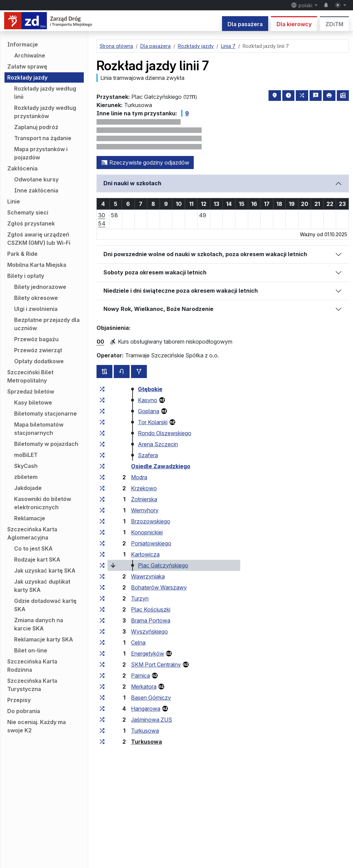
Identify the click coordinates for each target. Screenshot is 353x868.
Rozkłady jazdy (27, 77)
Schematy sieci (28, 212)
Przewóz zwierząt (38, 350)
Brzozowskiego (151, 521)
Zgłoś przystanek (31, 223)
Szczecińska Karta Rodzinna (32, 666)
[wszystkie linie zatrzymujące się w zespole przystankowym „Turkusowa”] (102, 731)
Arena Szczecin (158, 444)
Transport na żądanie (43, 138)
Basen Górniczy (151, 698)
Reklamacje (30, 518)
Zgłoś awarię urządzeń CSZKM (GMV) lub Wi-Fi (39, 239)
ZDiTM (334, 24)
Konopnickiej (147, 532)
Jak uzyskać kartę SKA (45, 571)
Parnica (140, 676)
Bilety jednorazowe (40, 287)
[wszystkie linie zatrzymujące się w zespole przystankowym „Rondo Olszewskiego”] (102, 433)
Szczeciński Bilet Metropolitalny (30, 376)
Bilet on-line (31, 650)
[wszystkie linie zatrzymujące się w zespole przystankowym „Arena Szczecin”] (102, 444)
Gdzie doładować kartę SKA (45, 605)
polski (302, 5)
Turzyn (140, 598)
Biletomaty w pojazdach (46, 444)
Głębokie (150, 389)
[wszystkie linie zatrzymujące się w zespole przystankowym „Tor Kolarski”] (102, 422)
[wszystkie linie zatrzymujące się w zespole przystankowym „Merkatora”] (102, 687)
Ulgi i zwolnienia (36, 309)
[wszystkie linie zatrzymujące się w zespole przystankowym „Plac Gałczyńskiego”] (102, 565)
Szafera (148, 455)
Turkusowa (145, 731)
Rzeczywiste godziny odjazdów (145, 163)
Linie (14, 201)
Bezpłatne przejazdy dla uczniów (47, 324)
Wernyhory (145, 510)
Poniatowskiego (151, 543)
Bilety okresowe (36, 298)
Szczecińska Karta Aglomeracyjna (32, 533)
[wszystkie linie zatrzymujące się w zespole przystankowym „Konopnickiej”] (102, 532)
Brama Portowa (151, 620)
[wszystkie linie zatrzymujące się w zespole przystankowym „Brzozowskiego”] (102, 521)
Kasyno (148, 400)
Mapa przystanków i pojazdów (41, 153)
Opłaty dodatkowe (39, 361)
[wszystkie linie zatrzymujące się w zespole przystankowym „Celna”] (102, 642)
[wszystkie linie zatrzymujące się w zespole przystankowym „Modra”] (102, 477)
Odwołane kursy (36, 179)
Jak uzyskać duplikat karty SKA (42, 586)
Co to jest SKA (33, 548)
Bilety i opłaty (26, 276)
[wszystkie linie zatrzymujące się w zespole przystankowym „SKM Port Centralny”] (102, 665)
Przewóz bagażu (36, 339)
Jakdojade (28, 488)
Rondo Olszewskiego (165, 433)
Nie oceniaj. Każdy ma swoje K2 (37, 726)
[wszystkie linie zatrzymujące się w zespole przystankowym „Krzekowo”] (102, 488)
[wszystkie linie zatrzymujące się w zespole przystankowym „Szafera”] (102, 455)
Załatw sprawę (27, 66)
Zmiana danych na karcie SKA (39, 624)
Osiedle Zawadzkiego (161, 466)
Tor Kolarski (153, 422)
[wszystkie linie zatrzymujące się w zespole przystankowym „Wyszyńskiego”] (102, 631)
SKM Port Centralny (156, 665)
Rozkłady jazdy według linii (45, 93)
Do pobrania (24, 711)
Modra (139, 477)
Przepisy (19, 700)
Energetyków (148, 653)
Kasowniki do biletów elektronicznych (43, 503)
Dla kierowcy (294, 24)
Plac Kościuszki (151, 609)
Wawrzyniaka (148, 576)
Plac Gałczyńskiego (163, 565)
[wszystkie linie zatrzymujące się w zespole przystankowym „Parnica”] (102, 676)
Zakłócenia (22, 168)
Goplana (149, 411)
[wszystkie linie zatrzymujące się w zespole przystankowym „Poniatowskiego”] (102, 543)
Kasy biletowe (33, 402)
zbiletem (26, 477)
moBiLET (26, 455)
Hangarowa (146, 709)
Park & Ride (22, 254)
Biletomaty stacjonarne (46, 414)
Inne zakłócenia (36, 190)
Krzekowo (144, 488)
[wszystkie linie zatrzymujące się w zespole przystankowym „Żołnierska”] (102, 499)
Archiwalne (30, 55)
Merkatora (144, 687)
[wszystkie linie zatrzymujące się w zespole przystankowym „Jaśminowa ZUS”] (102, 720)
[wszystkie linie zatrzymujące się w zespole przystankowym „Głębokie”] (102, 389)
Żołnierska (144, 499)
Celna (138, 642)
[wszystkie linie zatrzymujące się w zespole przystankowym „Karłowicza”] (102, 554)
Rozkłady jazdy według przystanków (45, 112)
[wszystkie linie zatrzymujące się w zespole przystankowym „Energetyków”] (102, 653)
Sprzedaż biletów (31, 391)
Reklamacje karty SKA (44, 639)
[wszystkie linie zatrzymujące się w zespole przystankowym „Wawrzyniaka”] (102, 576)
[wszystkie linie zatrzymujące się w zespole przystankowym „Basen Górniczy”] (102, 698)
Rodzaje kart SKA (37, 560)
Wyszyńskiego (149, 631)
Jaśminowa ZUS (152, 720)
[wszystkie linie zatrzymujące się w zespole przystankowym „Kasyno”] (102, 400)
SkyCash (26, 466)
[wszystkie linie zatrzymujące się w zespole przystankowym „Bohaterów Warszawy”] (102, 587)
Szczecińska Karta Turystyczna (32, 685)
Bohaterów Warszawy (159, 587)
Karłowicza (145, 554)
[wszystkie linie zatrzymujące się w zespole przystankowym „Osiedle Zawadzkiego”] (102, 466)
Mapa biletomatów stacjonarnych (39, 429)
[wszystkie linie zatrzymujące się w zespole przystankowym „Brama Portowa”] (102, 620)
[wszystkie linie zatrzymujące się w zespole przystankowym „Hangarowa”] (102, 709)
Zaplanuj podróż (36, 127)
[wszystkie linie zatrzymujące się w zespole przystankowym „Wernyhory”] (102, 510)
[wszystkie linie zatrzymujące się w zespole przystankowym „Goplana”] (102, 411)
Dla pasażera (245, 24)
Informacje (23, 44)
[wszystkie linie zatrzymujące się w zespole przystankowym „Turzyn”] (102, 598)
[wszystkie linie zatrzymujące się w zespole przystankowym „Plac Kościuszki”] (102, 609)
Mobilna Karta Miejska (37, 265)
